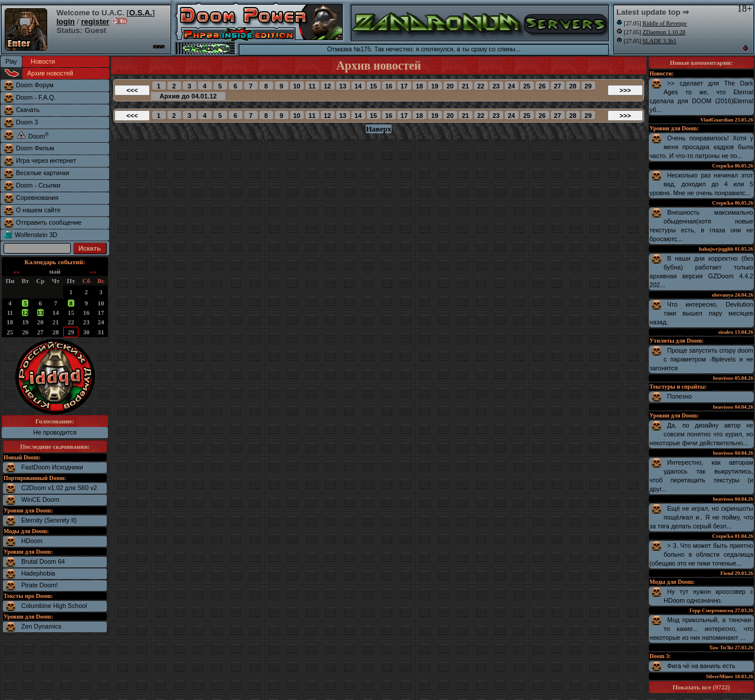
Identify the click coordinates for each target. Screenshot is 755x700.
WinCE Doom (40, 499)
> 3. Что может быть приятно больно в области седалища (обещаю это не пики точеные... (701, 554)
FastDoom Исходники (52, 467)
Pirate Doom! (40, 585)
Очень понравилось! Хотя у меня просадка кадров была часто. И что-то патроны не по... (701, 147)
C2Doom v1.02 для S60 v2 (59, 488)
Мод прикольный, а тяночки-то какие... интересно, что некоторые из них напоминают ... (701, 629)
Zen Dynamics (41, 626)
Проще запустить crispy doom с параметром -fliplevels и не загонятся (701, 359)
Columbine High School (54, 606)
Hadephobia (38, 573)
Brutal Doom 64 (43, 561)
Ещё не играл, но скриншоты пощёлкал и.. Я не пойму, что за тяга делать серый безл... (701, 517)
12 (25, 313)
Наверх (378, 129)
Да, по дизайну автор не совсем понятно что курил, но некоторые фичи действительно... (701, 434)
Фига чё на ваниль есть (701, 666)
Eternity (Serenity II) (49, 520)
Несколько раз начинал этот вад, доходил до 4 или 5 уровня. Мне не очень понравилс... (701, 184)
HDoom (32, 541)
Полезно (679, 396)
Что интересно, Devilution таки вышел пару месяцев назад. (701, 313)
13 (40, 313)
